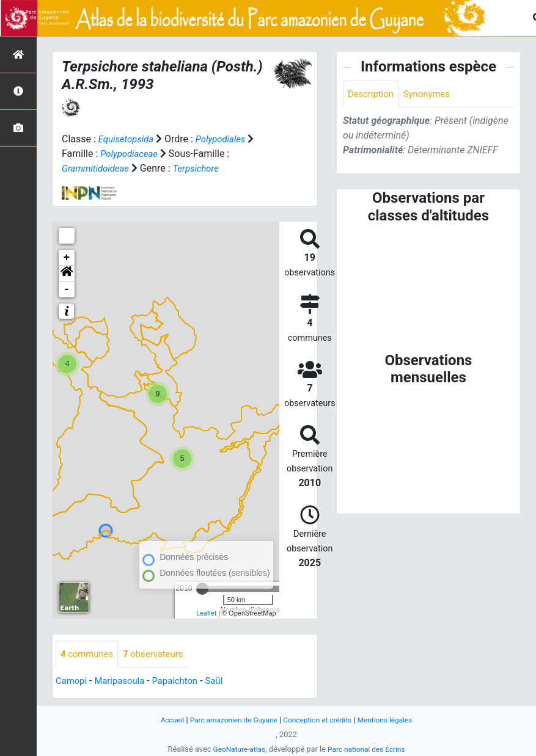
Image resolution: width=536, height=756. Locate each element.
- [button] (67, 289)
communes (89, 654)
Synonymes (432, 94)
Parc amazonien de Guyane (229, 720)
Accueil (164, 720)
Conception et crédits (319, 720)
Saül (225, 682)
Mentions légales (392, 720)
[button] (67, 274)
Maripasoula (124, 682)
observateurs (160, 654)
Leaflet (206, 613)
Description (373, 94)
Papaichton (183, 682)
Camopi (72, 682)
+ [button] (67, 258)
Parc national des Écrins (368, 749)
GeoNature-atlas (236, 749)
